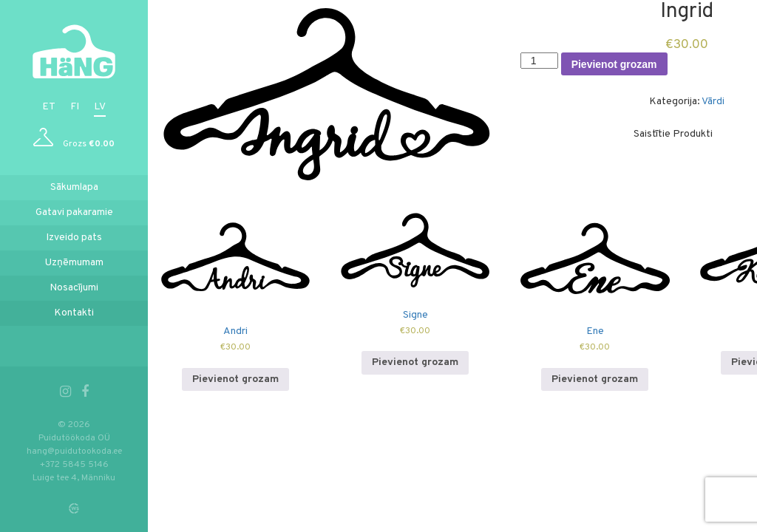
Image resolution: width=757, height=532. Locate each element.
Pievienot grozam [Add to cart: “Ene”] (595, 379)
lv (100, 107)
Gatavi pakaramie (74, 212)
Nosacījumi (74, 288)
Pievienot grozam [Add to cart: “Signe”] (415, 362)
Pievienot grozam (614, 64)
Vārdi (713, 102)
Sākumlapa (74, 187)
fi (75, 107)
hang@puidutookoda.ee (74, 451)
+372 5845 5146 (74, 465)
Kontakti (74, 313)
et (49, 107)
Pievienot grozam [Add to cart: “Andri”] (235, 379)
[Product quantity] (539, 61)
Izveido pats (74, 238)
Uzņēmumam (74, 263)
